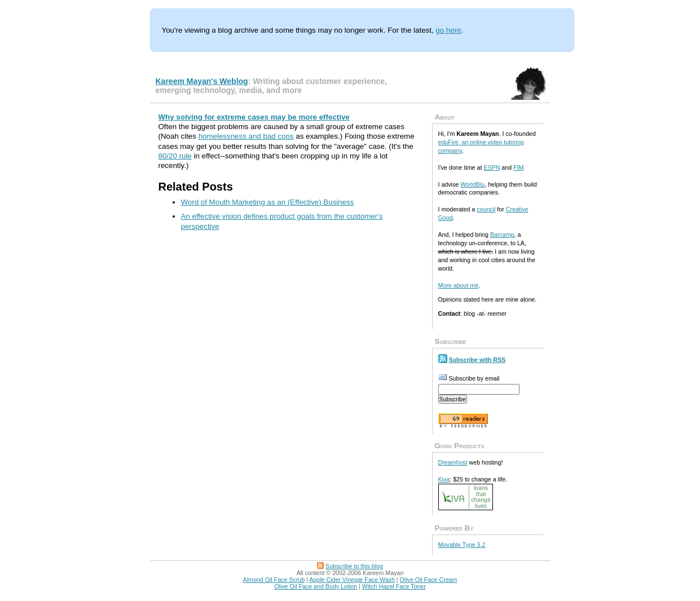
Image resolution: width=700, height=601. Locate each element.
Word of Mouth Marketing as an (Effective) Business (268, 202)
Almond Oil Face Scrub (274, 580)
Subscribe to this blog (354, 566)
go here (448, 30)
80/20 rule (175, 156)
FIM (518, 167)
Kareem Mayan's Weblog (202, 81)
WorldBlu (472, 184)
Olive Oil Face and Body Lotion (316, 586)
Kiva (444, 479)
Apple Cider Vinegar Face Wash (352, 580)
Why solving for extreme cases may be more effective (254, 117)
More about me (459, 285)
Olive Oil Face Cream (429, 580)
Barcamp (502, 235)
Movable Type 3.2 (462, 545)
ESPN (492, 167)
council (486, 209)
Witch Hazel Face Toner (394, 586)
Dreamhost (453, 462)
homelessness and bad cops (246, 136)
